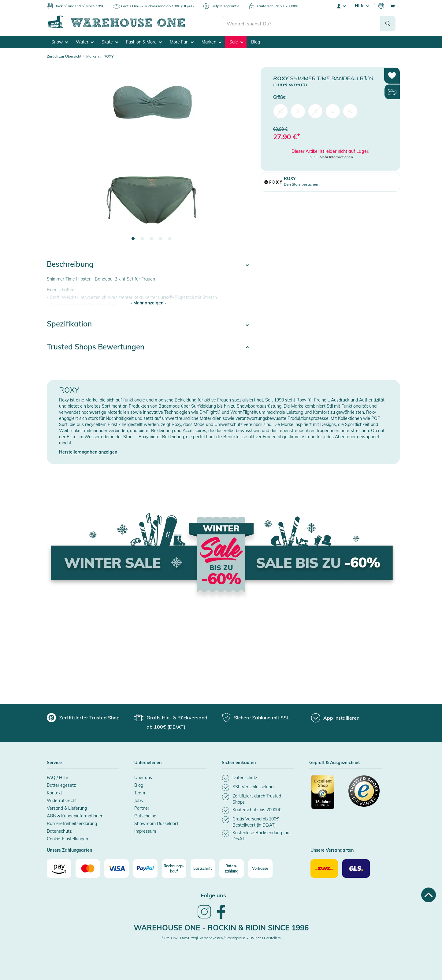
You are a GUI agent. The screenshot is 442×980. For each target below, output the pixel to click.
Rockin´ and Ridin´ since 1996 (79, 6)
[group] (83, 717)
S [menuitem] (298, 111)
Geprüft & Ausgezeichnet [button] (334, 763)
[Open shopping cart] (392, 6)
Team (140, 793)
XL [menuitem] (350, 111)
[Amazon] (59, 868)
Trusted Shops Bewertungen (96, 346)
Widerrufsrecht (62, 800)
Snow (60, 42)
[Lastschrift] (203, 868)
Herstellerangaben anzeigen (88, 452)
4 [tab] (161, 239)
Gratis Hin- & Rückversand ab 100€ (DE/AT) (158, 6)
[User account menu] (341, 6)
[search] (301, 22)
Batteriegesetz (61, 785)
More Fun (182, 42)
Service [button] (54, 763)
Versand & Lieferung (67, 808)
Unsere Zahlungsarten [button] (69, 850)
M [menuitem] (315, 111)
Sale (236, 42)
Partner (142, 808)
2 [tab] (142, 239)
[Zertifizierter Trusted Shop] (327, 795)
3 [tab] (151, 239)
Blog (256, 42)
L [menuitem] (333, 111)
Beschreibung (70, 264)
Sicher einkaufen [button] (239, 763)
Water (85, 42)
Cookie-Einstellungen (67, 839)
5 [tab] (170, 239)
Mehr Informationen (336, 157)
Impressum (145, 831)
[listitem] (258, 778)
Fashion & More (144, 42)
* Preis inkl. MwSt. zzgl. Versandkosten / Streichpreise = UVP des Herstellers (221, 938)
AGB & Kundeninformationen (75, 816)
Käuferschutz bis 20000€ (277, 6)
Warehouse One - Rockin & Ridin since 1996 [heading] (221, 927)
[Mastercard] (88, 868)
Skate (110, 42)
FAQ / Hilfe (58, 777)
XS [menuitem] (280, 111)
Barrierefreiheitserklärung (72, 823)
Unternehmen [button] (148, 763)
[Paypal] (145, 868)
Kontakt (54, 793)
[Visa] (117, 868)
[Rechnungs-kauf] (174, 868)
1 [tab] (133, 239)
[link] (204, 917)
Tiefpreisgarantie (225, 6)
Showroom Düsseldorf (156, 823)
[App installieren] (335, 718)
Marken (212, 42)
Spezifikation (69, 323)
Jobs (139, 800)
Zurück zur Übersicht (64, 56)
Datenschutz (59, 831)
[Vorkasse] (260, 868)
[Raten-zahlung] (232, 868)
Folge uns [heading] (213, 895)
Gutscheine (145, 816)
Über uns (143, 777)
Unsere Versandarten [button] (332, 850)
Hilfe (362, 6)
